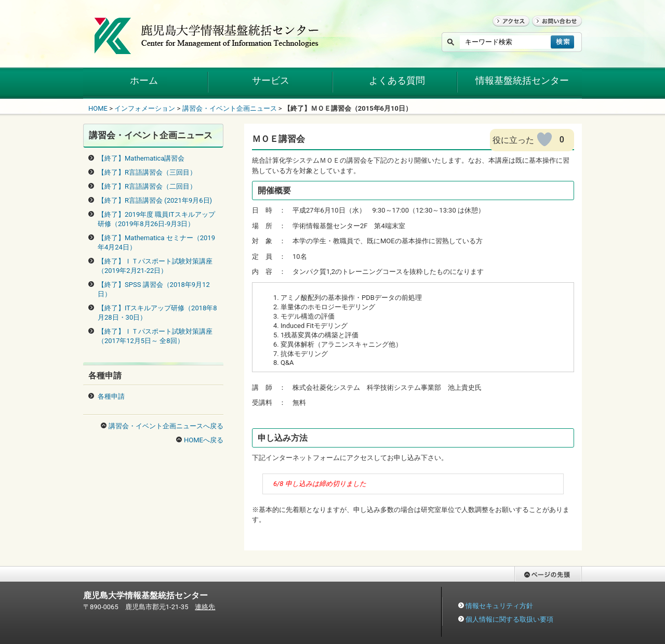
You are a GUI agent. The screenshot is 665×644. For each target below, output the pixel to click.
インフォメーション (145, 108)
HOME (98, 108)
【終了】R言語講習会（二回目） (147, 186)
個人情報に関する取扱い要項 (509, 619)
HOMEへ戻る (204, 440)
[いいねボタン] (544, 139)
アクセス (506, 31)
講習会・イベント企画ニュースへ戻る (166, 426)
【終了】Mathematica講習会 (141, 158)
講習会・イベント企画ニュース (230, 108)
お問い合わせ (552, 31)
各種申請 (111, 396)
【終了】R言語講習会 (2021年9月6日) (155, 200)
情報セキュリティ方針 (499, 606)
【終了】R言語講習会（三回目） (147, 172)
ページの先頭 (535, 587)
